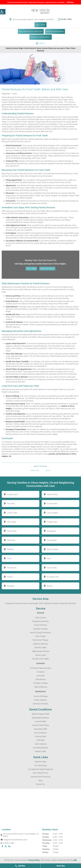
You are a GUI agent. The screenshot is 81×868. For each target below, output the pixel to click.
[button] (3, 12)
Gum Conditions (40, 733)
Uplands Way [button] (52, 494)
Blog (40, 780)
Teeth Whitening (41, 687)
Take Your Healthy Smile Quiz (31, 31)
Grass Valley (52, 568)
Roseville (11, 586)
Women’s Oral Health (41, 659)
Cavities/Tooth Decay (40, 725)
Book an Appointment (55, 31)
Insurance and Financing (40, 777)
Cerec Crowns (40, 617)
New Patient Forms (40, 773)
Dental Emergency (41, 37)
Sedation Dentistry (40, 644)
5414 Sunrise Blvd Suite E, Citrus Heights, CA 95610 (32, 19)
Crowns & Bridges (40, 696)
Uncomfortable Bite (40, 748)
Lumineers (41, 676)
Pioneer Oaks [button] (52, 522)
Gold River (72, 603)
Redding (10, 549)
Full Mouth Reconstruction (41, 668)
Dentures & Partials (41, 704)
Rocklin (50, 586)
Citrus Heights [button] (52, 513)
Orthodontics (41, 679)
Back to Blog (40, 466)
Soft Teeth (41, 740)
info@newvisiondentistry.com (14, 840)
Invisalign (40, 672)
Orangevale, (10, 603)
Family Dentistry (41, 625)
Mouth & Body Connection (40, 632)
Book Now (61, 866)
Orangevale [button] (51, 531)
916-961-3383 (65, 19)
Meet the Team (40, 762)
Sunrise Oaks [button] (52, 503)
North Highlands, (46, 603)
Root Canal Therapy (40, 640)
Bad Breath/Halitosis (40, 718)
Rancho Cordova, (22, 603)
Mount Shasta (53, 549)
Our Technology (40, 765)
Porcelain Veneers (40, 683)
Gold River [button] (11, 540)
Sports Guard (41, 655)
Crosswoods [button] (52, 540)
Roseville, (63, 603)
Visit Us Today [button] (47, 269)
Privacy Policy (34, 860)
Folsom (10, 577)
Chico (9, 558)
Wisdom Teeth (40, 751)
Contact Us (40, 784)
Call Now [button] (31, 269)
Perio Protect (40, 636)
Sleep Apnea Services (41, 651)
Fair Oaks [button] (11, 503)
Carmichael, (34, 603)
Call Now (70, 2)
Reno (49, 558)
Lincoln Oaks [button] (12, 513)
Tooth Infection (41, 744)
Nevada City (12, 568)
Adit (75, 860)
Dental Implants (40, 700)
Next (48, 470)
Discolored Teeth (41, 729)
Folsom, (56, 603)
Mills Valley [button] (12, 522)
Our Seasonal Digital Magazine (41, 769)
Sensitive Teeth (40, 647)
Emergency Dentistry (41, 621)
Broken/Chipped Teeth (41, 714)
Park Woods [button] (12, 531)
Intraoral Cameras (40, 629)
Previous (35, 470)
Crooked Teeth (40, 721)
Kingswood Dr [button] (13, 494)
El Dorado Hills (53, 577)
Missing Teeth (40, 736)
